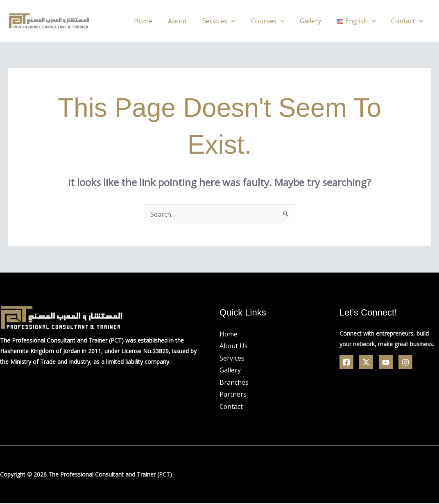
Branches (234, 382)
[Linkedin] (405, 362)
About (191, 21)
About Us (234, 346)
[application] (242, 21)
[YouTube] (386, 362)
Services (230, 21)
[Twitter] (366, 362)
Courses (276, 21)
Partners (233, 395)
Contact (408, 21)
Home (159, 21)
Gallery (317, 21)
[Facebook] (346, 362)
